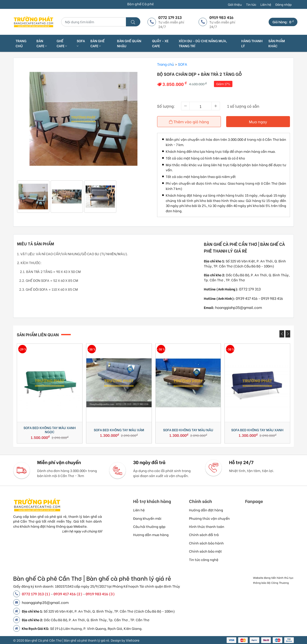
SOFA (81, 43)
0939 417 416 (247, 298)
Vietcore (133, 640)
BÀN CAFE (42, 43)
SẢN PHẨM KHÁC (277, 43)
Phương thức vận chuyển (209, 518)
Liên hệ (266, 4)
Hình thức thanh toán (207, 526)
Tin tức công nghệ (204, 559)
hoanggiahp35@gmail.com (239, 307)
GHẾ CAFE (62, 43)
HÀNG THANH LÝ (252, 43)
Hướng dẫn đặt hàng (206, 510)
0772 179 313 (250, 289)
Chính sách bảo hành (206, 543)
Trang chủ (21, 43)
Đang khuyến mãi (147, 518)
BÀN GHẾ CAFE (97, 43)
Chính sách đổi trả (204, 535)
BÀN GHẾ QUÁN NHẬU (129, 43)
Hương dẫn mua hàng (151, 535)
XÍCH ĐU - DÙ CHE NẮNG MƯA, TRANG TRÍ (203, 43)
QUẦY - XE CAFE (160, 43)
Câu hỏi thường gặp (149, 526)
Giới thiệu (235, 4)
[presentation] (282, 334)
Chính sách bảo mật (205, 551)
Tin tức (251, 4)
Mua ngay (258, 121)
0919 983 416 (272, 298)
